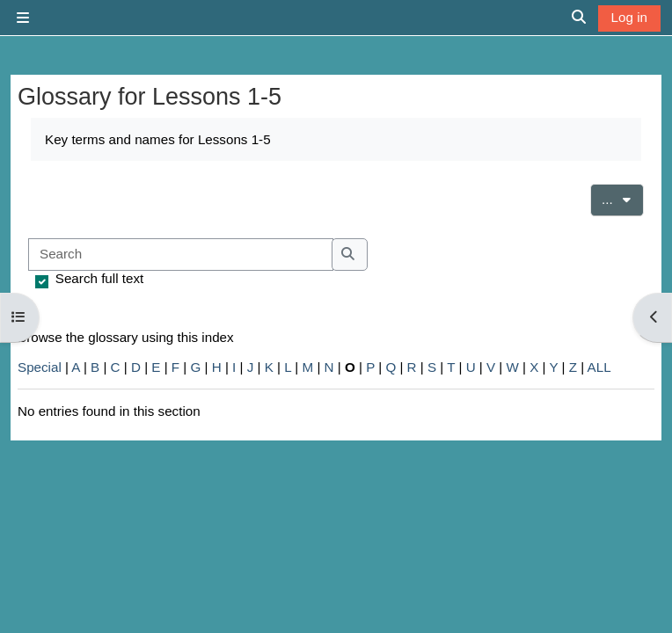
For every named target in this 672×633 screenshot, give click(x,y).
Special (40, 367)
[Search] (181, 255)
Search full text (99, 278)
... (623, 198)
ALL (599, 367)
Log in (629, 17)
